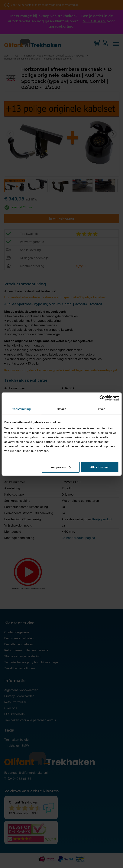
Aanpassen (61, 467)
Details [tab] (62, 409)
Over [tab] (102, 409)
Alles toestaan (100, 467)
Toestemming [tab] (21, 409)
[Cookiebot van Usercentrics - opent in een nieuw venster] (102, 398)
